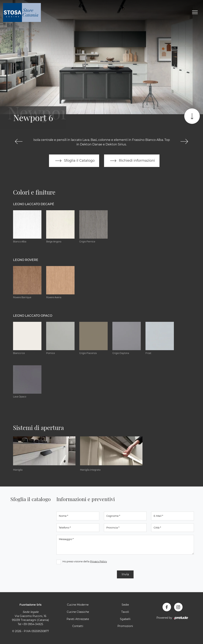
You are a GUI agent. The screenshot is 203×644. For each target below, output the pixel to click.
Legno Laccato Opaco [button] (33, 316)
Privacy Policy (98, 562)
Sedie (125, 605)
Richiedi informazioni (132, 161)
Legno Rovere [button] (26, 260)
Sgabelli (125, 619)
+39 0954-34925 (33, 624)
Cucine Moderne (78, 605)
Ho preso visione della (85, 562)
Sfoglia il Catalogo (74, 161)
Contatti (78, 626)
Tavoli (125, 612)
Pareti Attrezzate (78, 619)
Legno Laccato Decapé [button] (34, 204)
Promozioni (125, 626)
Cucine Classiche (78, 612)
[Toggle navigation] (195, 12)
